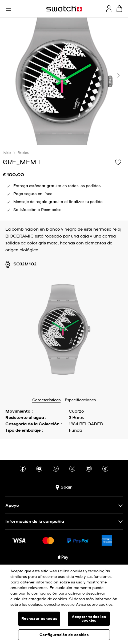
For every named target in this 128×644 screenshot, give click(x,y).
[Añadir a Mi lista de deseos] (118, 162)
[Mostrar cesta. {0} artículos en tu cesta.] (119, 9)
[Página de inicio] (64, 9)
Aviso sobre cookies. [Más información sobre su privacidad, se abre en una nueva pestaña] (95, 605)
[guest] (109, 9)
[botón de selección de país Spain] (64, 487)
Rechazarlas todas (39, 619)
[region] (64, 604)
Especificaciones (80, 400)
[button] (9, 9)
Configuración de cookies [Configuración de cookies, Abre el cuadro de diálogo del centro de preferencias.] (64, 635)
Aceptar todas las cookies (89, 619)
